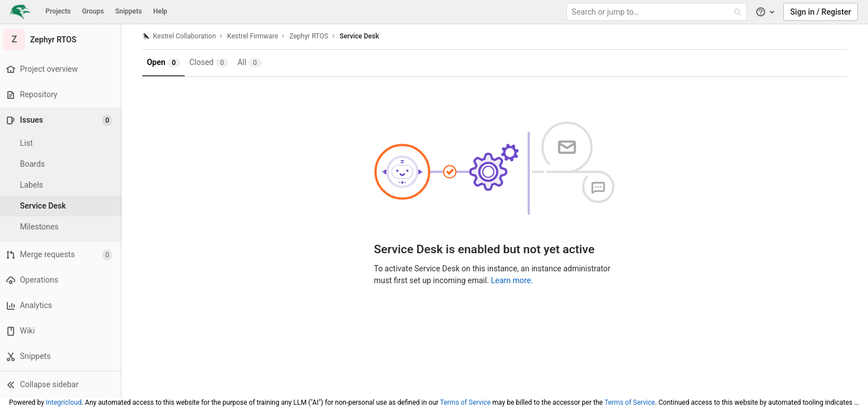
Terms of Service (465, 402)
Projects (58, 11)
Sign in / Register (821, 12)
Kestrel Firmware (254, 36)
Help (160, 11)
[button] (62, 384)
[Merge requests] (62, 255)
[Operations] (62, 280)
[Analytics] (62, 306)
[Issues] (63, 120)
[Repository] (62, 95)
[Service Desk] (62, 206)
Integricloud (64, 402)
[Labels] (62, 185)
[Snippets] (62, 356)
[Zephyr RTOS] (62, 40)
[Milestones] (62, 227)
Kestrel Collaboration (181, 36)
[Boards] (62, 164)
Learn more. (514, 280)
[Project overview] (62, 69)
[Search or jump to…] (658, 12)
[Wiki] (62, 331)
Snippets (128, 11)
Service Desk (361, 36)
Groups (93, 11)
